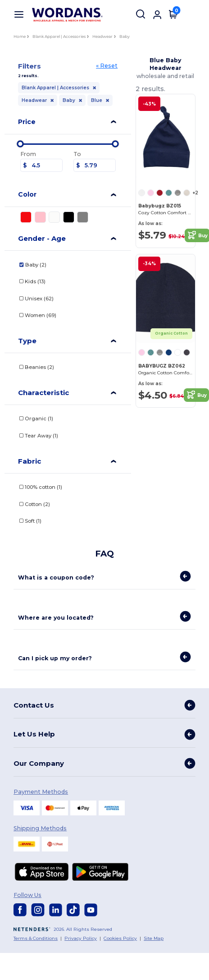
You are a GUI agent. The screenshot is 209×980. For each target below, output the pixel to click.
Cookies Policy (120, 938)
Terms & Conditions (36, 938)
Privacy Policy (81, 938)
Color (27, 194)
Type (27, 341)
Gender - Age (42, 238)
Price (27, 122)
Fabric (30, 461)
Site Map (154, 938)
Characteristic (43, 393)
